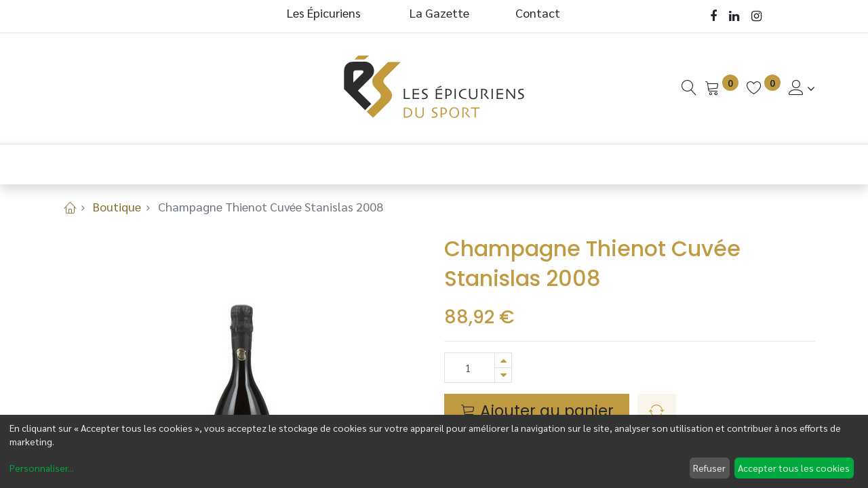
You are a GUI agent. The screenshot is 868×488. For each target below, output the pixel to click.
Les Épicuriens (324, 13)
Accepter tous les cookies (794, 468)
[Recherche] (689, 88)
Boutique (117, 206)
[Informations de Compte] (802, 88)
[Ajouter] (503, 360)
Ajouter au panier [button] (537, 411)
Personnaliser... (42, 468)
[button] (657, 411)
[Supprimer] (503, 375)
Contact (538, 13)
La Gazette (441, 13)
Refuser (709, 468)
